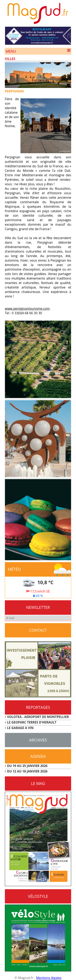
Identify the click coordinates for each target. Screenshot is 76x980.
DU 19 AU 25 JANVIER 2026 (27, 766)
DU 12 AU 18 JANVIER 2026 (27, 771)
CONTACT (38, 630)
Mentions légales (49, 978)
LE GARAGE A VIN (20, 728)
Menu (38, 51)
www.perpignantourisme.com (27, 309)
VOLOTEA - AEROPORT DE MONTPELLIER (38, 717)
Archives (38, 740)
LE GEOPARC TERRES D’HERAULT (32, 722)
